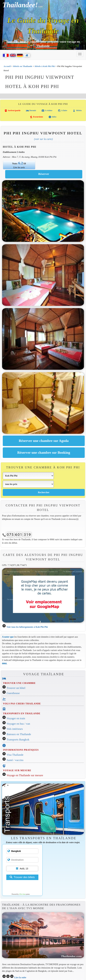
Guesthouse (13, 693)
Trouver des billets (22, 877)
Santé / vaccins (15, 760)
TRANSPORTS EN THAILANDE (22, 713)
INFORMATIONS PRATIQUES (21, 750)
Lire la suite (20, 977)
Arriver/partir (12, 111)
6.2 (21, 163)
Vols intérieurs (15, 729)
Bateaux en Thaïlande (19, 734)
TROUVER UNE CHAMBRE (19, 683)
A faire (63, 111)
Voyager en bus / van (18, 724)
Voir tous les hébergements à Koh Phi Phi (27, 627)
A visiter (47, 111)
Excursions (36, 117)
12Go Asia (22, 894)
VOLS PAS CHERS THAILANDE (22, 704)
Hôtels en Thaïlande (23, 66)
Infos (52, 117)
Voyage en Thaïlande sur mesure (25, 775)
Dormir (31, 111)
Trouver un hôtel (16, 688)
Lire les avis (19, 167)
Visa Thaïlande (15, 755)
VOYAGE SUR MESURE (17, 770)
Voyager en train (16, 718)
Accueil (7, 66)
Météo (77, 111)
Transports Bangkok (18, 740)
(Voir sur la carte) (43, 139)
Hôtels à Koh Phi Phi (45, 66)
